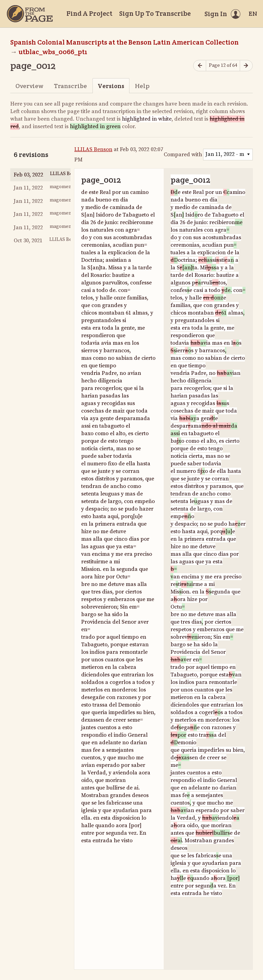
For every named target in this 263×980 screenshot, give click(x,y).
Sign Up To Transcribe (155, 13)
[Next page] (246, 66)
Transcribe (70, 86)
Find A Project (89, 13)
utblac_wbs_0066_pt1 (53, 52)
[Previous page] (200, 66)
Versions (111, 86)
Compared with (183, 155)
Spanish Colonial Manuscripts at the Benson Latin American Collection (124, 42)
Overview (29, 86)
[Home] (30, 14)
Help (142, 86)
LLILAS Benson (93, 149)
